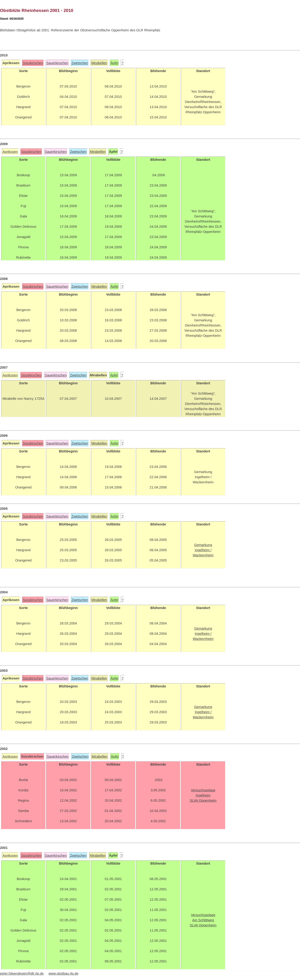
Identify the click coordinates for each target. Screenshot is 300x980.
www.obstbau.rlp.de (63, 973)
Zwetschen (80, 63)
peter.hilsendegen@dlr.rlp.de (22, 973)
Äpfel (114, 63)
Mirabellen (99, 63)
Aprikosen (10, 152)
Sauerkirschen (57, 63)
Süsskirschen (33, 63)
